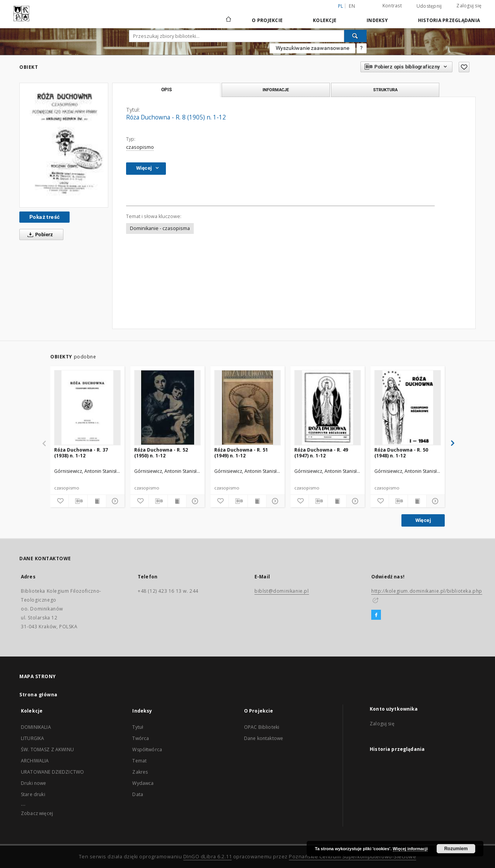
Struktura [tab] (385, 90)
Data (138, 794)
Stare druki (33, 794)
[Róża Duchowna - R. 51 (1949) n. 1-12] (247, 408)
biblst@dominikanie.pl (282, 591)
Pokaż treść (44, 217)
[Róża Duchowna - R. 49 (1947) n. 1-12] (328, 408)
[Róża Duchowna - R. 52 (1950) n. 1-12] (167, 408)
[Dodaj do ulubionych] (464, 67)
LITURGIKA (32, 738)
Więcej (423, 520)
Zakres (140, 772)
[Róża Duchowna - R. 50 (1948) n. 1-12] (408, 408)
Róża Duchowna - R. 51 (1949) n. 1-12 (241, 453)
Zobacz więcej (37, 813)
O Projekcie (267, 20)
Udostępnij (429, 6)
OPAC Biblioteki (262, 727)
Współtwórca (147, 749)
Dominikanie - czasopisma (160, 228)
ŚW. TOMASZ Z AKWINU (47, 749)
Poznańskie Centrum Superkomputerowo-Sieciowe (352, 857)
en (352, 6)
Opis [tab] (166, 90)
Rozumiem (456, 849)
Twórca (141, 738)
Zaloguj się (469, 6)
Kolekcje (325, 20)
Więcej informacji (410, 849)
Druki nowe (34, 783)
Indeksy (377, 20)
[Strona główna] (228, 20)
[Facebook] (376, 615)
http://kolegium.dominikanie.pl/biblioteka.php (427, 591)
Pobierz (39, 235)
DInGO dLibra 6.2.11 (208, 857)
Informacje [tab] (276, 90)
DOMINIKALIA (36, 727)
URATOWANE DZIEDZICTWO (52, 772)
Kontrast (392, 6)
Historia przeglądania (449, 20)
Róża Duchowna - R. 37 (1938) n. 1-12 (81, 453)
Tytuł (138, 727)
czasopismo (140, 147)
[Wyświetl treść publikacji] (97, 501)
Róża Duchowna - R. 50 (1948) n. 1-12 (401, 453)
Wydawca (143, 783)
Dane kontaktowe (264, 738)
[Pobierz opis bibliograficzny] (78, 501)
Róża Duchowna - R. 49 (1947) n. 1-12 (321, 453)
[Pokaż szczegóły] (114, 501)
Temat (139, 761)
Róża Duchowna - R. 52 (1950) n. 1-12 (161, 453)
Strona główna (38, 695)
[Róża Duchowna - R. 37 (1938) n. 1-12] (87, 408)
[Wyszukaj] (355, 36)
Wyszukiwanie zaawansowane (312, 48)
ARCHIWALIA (35, 761)
